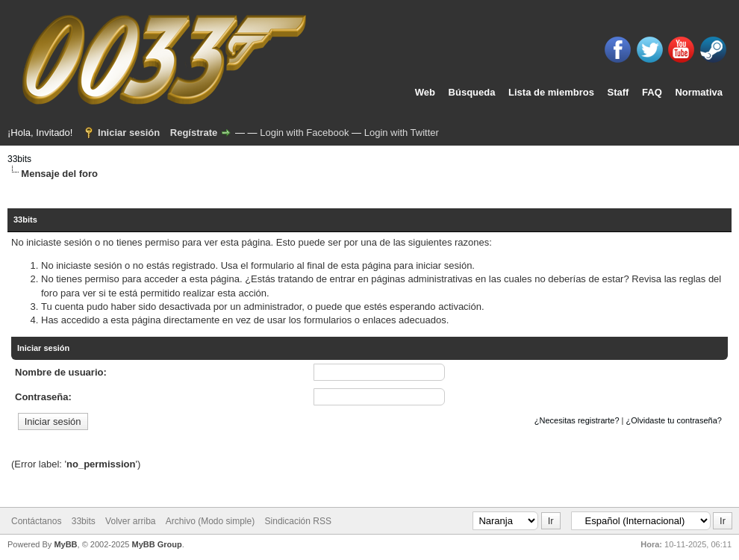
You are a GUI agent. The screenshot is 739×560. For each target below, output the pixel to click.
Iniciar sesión (129, 133)
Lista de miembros (551, 92)
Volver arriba (130, 521)
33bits (19, 159)
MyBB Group (156, 544)
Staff (618, 92)
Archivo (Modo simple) (210, 521)
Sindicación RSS (298, 521)
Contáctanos (36, 521)
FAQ (652, 92)
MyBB (65, 544)
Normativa (699, 92)
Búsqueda (472, 92)
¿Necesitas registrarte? (577, 420)
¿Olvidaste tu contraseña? (674, 420)
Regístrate (194, 133)
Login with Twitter (402, 133)
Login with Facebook (304, 133)
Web (425, 92)
